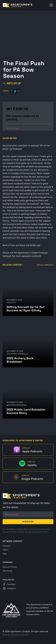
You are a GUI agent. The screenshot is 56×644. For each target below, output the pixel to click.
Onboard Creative (19, 635)
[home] (21, 5)
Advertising (7, 571)
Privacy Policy (35, 529)
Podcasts (7, 546)
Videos (5, 550)
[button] (51, 5)
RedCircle (16, 129)
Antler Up (14, 83)
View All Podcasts (45, 265)
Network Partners (10, 567)
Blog (4, 554)
